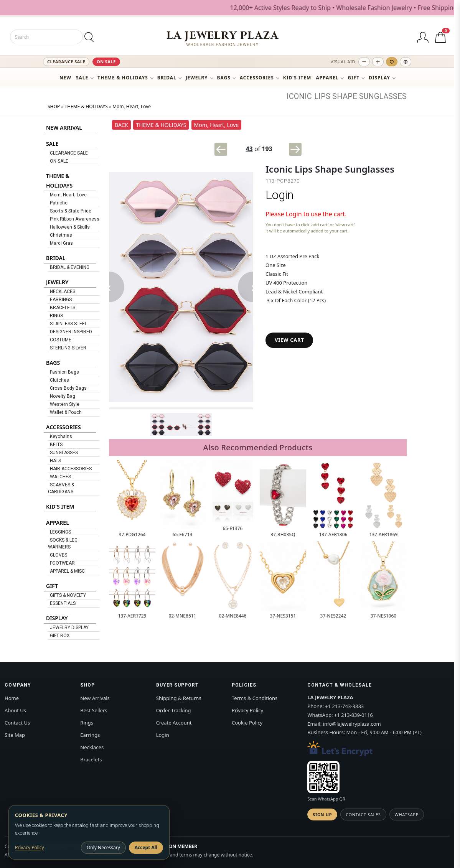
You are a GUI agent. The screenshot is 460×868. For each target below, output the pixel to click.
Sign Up (322, 814)
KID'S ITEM (297, 78)
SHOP (54, 106)
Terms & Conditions (255, 698)
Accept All (146, 847)
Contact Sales (363, 814)
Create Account (174, 723)
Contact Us (17, 723)
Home (12, 698)
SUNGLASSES (383, 96)
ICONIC (299, 96)
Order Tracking (174, 710)
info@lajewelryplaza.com (352, 724)
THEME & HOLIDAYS (123, 78)
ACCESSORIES (257, 78)
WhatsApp (407, 814)
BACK (121, 125)
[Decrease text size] (364, 62)
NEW (65, 78)
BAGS (224, 78)
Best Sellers (94, 710)
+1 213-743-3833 (344, 706)
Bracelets (91, 759)
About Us (15, 710)
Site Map (15, 735)
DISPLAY (379, 78)
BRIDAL (167, 78)
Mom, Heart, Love (132, 106)
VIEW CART (289, 340)
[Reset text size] (392, 62)
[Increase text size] (378, 62)
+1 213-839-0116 (354, 715)
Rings (87, 723)
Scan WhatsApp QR (326, 799)
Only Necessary (103, 847)
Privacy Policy (247, 710)
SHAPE (345, 96)
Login (279, 195)
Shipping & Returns (179, 698)
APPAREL (327, 78)
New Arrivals (95, 698)
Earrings (90, 735)
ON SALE (106, 62)
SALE (82, 78)
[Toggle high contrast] (406, 62)
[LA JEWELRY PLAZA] (223, 39)
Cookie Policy (247, 723)
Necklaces (92, 747)
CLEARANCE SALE (66, 62)
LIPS (322, 96)
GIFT (354, 78)
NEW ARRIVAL (64, 128)
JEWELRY (197, 78)
